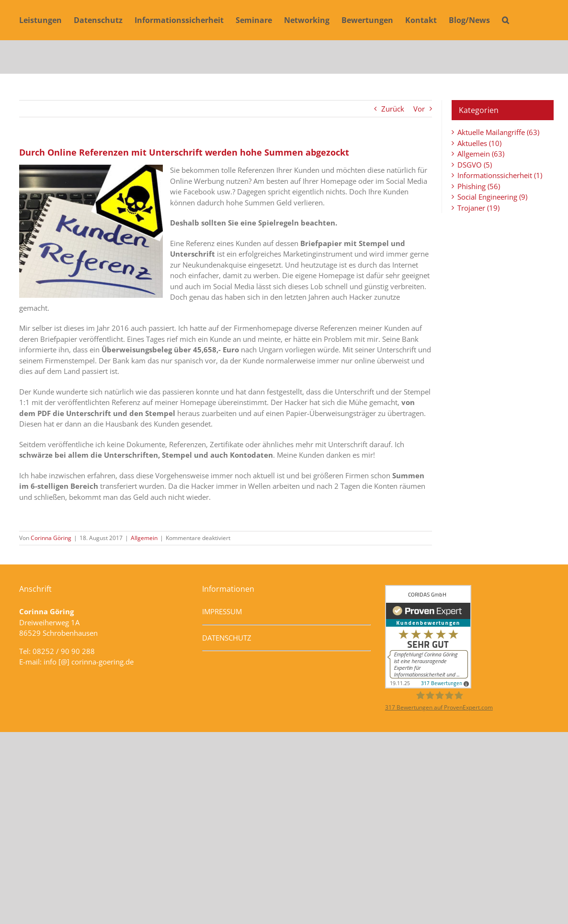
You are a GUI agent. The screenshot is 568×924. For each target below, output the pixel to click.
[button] (506, 20)
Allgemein (144, 538)
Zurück (393, 109)
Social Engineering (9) (492, 197)
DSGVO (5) (475, 165)
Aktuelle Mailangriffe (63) (498, 132)
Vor (419, 109)
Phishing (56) (479, 186)
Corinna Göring (51, 538)
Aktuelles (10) (479, 143)
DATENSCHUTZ (227, 638)
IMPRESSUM (222, 611)
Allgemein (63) (481, 154)
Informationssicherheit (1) (500, 175)
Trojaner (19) (478, 208)
